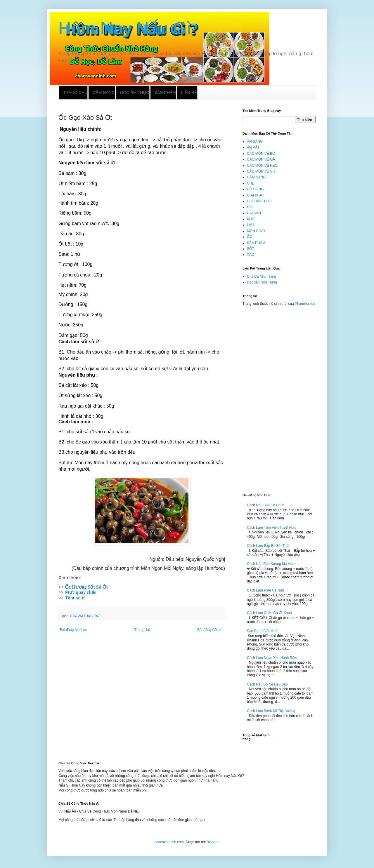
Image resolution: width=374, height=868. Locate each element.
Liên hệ (189, 93)
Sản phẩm (165, 93)
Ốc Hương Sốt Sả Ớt (86, 587)
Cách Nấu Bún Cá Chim (266, 505)
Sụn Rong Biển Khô (262, 631)
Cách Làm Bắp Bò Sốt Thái (268, 546)
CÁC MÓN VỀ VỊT (261, 171)
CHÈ (251, 183)
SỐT (251, 249)
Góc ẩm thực (135, 93)
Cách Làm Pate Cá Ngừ (266, 590)
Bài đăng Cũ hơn (211, 630)
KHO (251, 219)
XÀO (251, 255)
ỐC (97, 616)
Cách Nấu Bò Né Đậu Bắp (267, 684)
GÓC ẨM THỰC (81, 616)
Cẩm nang (104, 93)
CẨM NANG (256, 177)
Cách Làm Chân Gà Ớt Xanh (269, 613)
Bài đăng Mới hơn (73, 630)
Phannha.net (305, 304)
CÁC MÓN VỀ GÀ (261, 159)
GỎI (250, 207)
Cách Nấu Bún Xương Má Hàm (271, 564)
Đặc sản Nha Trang (262, 282)
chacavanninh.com (169, 842)
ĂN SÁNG (255, 142)
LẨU (250, 225)
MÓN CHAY (256, 231)
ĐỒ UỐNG (255, 189)
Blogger (213, 842)
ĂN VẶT (253, 147)
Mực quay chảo (81, 592)
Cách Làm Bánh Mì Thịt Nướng (271, 711)
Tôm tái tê (75, 598)
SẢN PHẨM (256, 243)
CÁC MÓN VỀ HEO (262, 166)
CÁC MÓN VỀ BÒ (261, 154)
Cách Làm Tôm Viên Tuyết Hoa (271, 528)
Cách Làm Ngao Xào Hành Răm (272, 658)
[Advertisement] (279, 397)
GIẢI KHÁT (256, 195)
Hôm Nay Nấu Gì (125, 28)
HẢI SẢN (254, 213)
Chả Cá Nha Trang (262, 276)
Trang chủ (75, 93)
